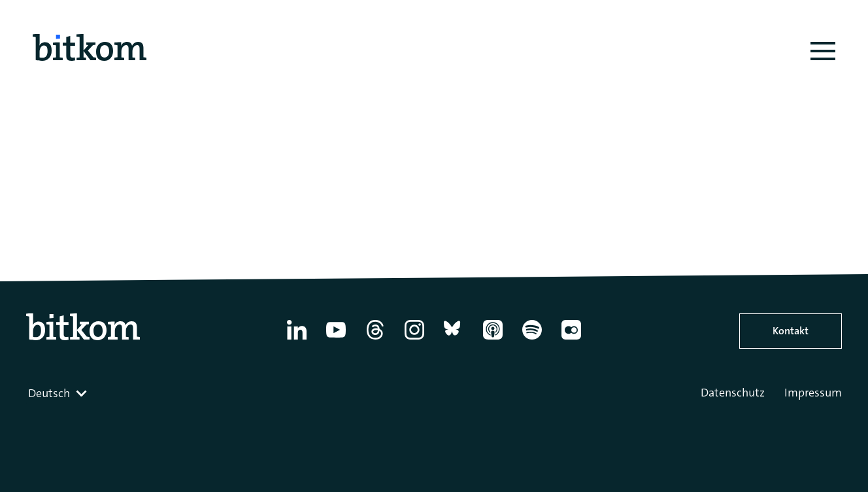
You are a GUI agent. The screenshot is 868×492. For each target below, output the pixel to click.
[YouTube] (336, 340)
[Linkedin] (297, 340)
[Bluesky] (454, 340)
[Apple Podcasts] (493, 340)
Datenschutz (733, 393)
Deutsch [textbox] (49, 393)
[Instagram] (414, 340)
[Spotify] (532, 340)
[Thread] (375, 340)
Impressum (813, 393)
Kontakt (791, 331)
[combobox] (59, 393)
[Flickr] (571, 340)
